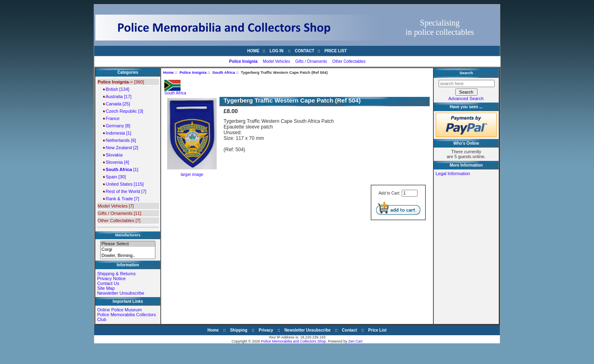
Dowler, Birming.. (128, 256)
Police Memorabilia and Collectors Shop (294, 341)
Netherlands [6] (119, 140)
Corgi (128, 250)
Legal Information (453, 173)
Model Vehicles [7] (115, 206)
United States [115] (123, 184)
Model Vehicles (277, 61)
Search (466, 73)
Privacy (266, 330)
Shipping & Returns (116, 274)
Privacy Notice (111, 278)
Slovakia (113, 155)
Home (253, 51)
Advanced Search (466, 98)
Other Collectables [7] (119, 221)
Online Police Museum (119, 310)
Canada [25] (116, 104)
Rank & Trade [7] (121, 199)
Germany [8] (117, 126)
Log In (276, 51)
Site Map (106, 288)
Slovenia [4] (116, 162)
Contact (305, 51)
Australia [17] (117, 96)
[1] (121, 169)
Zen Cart (355, 341)
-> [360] (121, 82)
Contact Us (108, 283)
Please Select (128, 244)
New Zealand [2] (121, 148)
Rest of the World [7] (125, 191)
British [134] (116, 89)
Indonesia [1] (117, 133)
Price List (336, 51)
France (111, 118)
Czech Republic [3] (123, 111)
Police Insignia (193, 72)
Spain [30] (114, 177)
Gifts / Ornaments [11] (119, 213)
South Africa (224, 72)
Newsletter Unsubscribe (121, 293)
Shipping (239, 330)
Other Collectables (349, 61)
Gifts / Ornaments (311, 61)
